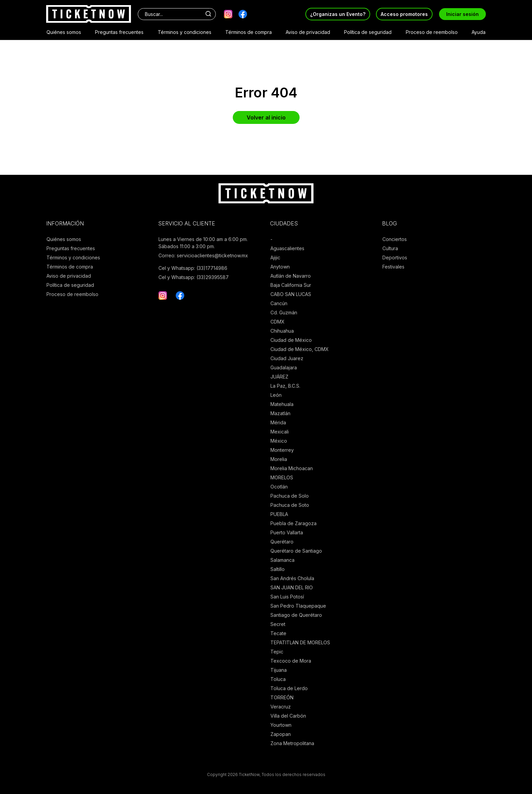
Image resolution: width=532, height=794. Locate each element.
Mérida (278, 422)
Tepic (277, 652)
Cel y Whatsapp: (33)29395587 (194, 277)
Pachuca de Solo (290, 496)
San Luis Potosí (287, 597)
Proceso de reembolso (432, 32)
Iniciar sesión (462, 14)
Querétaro (282, 542)
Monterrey (282, 450)
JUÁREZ (279, 377)
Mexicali (280, 432)
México (279, 441)
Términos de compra (249, 32)
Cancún (279, 303)
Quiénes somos (64, 32)
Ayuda (479, 32)
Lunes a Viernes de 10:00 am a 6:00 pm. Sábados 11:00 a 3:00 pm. (203, 243)
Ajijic (275, 257)
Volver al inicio (266, 117)
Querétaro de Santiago (296, 551)
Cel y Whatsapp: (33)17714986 (193, 268)
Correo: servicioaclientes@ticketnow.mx (203, 255)
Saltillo (278, 569)
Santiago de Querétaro (296, 615)
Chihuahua (282, 331)
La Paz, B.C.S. (285, 386)
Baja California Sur (291, 285)
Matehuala (282, 404)
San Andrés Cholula (292, 578)
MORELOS (282, 477)
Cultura (390, 248)
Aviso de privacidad (308, 32)
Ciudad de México (291, 340)
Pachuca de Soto (290, 505)
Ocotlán (279, 487)
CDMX (278, 322)
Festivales (393, 267)
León (276, 395)
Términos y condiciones (185, 32)
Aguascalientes (287, 248)
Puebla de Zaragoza (293, 523)
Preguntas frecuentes (119, 32)
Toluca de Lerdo (289, 688)
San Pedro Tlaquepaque (298, 606)
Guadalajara (284, 367)
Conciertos (395, 239)
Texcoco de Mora (291, 661)
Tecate (278, 633)
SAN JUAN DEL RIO (292, 587)
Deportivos (395, 257)
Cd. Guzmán (284, 312)
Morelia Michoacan (292, 468)
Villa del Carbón (288, 716)
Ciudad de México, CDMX (300, 349)
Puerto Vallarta (287, 532)
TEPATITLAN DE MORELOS (300, 642)
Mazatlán (280, 413)
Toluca (278, 679)
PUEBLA (279, 514)
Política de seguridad (368, 32)
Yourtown (281, 725)
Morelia (279, 459)
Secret (278, 624)
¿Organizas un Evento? (338, 14)
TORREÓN (282, 697)
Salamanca (282, 560)
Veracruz (281, 707)
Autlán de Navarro (291, 276)
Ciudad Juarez (287, 358)
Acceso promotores (404, 14)
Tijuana (279, 670)
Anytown (280, 267)
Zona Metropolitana (292, 743)
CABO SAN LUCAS (291, 294)
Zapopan (281, 734)
